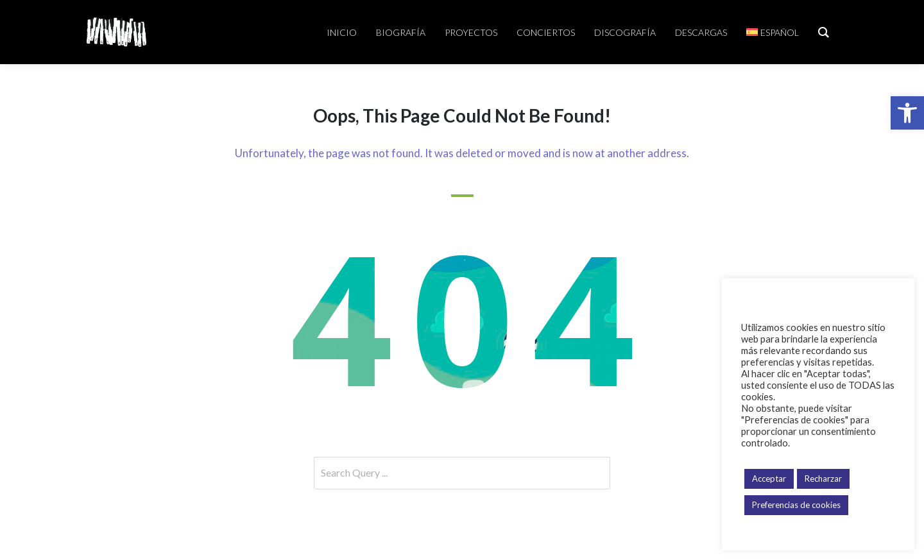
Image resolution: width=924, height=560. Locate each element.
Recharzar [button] (823, 479)
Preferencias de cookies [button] (796, 505)
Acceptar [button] (769, 479)
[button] (907, 113)
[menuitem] (773, 32)
